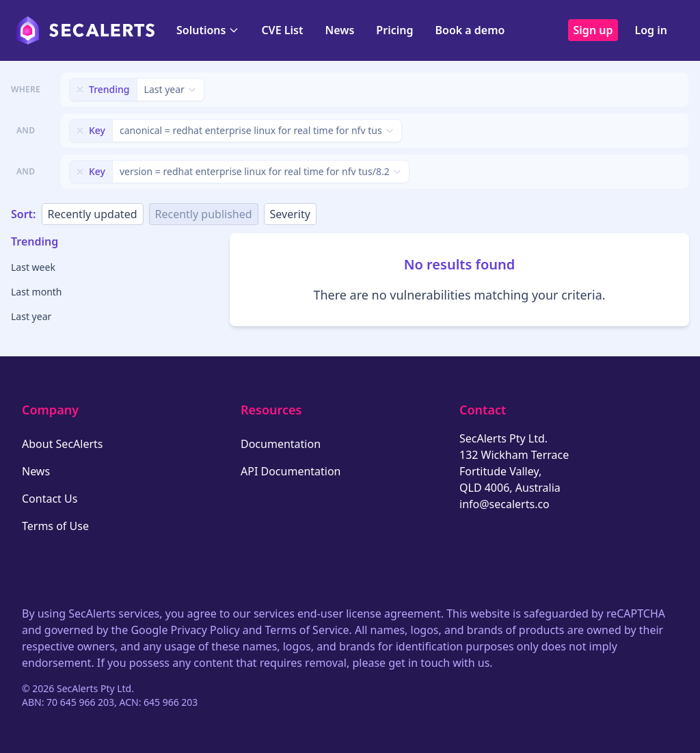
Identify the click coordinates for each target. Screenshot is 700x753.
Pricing (394, 30)
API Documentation (291, 471)
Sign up (593, 30)
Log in (651, 30)
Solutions (208, 30)
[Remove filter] (80, 90)
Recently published (204, 214)
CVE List (282, 30)
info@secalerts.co (504, 504)
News (339, 30)
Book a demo (470, 30)
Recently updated (93, 214)
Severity (290, 214)
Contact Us (50, 499)
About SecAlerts (62, 444)
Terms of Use (55, 526)
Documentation (281, 444)
